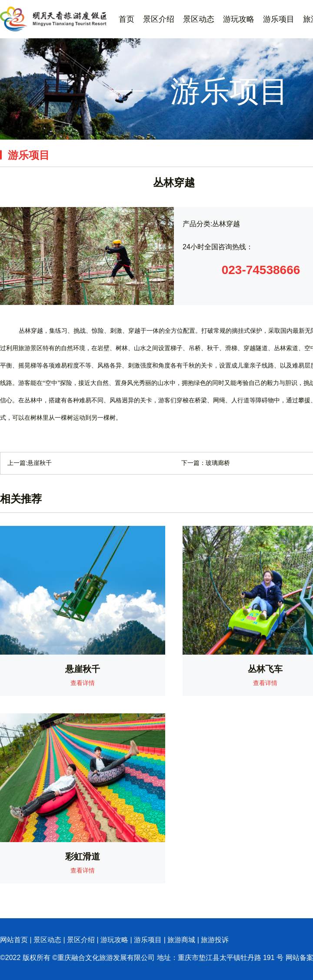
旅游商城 (181, 940)
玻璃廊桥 (218, 463)
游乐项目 (279, 19)
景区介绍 (159, 19)
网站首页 (14, 940)
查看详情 (83, 683)
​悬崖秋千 (40, 463)
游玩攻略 (239, 19)
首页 (127, 19)
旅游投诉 (215, 940)
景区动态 (199, 19)
